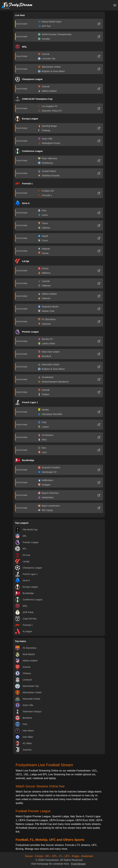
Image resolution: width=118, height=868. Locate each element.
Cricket (39, 856)
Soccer (29, 856)
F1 (61, 856)
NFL (48, 856)
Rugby (76, 856)
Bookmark (87, 856)
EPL (55, 856)
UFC (67, 856)
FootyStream (78, 864)
